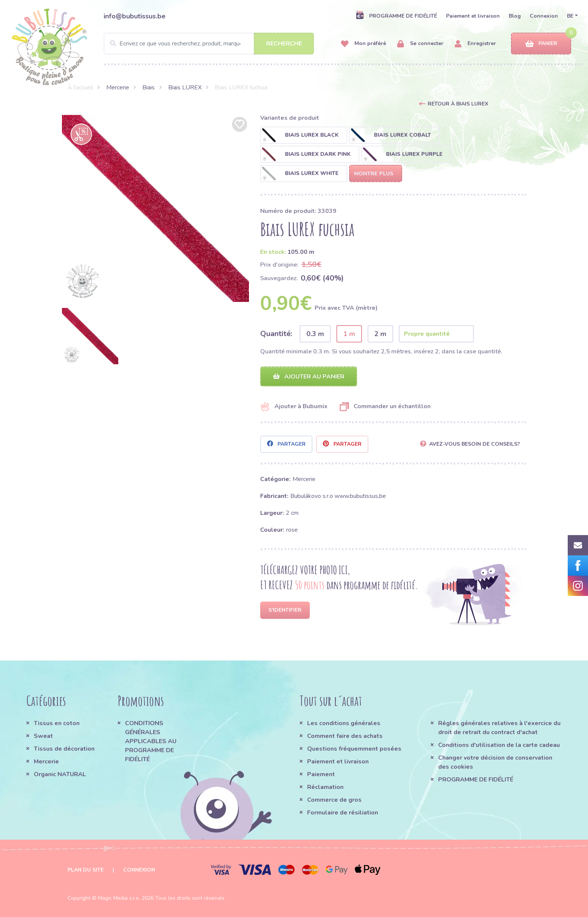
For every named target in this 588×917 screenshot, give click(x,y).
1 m (349, 334)
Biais (149, 87)
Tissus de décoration (64, 749)
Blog (515, 16)
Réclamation (325, 787)
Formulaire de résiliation (343, 813)
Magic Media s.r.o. (119, 898)
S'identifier (285, 610)
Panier (541, 44)
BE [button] (570, 16)
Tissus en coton (57, 723)
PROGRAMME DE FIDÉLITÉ (396, 16)
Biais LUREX (185, 87)
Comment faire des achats (345, 736)
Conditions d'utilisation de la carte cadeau (499, 745)
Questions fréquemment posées (354, 749)
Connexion (544, 16)
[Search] (209, 44)
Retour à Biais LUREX (458, 104)
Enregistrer (475, 44)
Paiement (321, 774)
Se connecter (420, 44)
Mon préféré (363, 44)
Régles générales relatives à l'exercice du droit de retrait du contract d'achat (499, 728)
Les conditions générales (344, 723)
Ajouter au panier (309, 377)
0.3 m (315, 334)
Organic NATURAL (60, 774)
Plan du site (86, 870)
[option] (155, 208)
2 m (380, 334)
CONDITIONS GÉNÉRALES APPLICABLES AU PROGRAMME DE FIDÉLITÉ (151, 741)
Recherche (284, 44)
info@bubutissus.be (135, 16)
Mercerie (118, 87)
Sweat (43, 736)
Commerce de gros (334, 800)
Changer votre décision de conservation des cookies (495, 762)
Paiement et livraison (473, 16)
